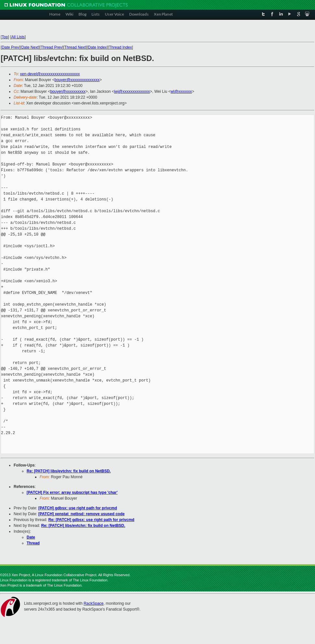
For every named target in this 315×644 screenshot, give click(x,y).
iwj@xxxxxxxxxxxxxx (132, 91)
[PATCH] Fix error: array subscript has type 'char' (72, 492)
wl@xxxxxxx (181, 91)
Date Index (97, 47)
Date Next (30, 47)
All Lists (18, 37)
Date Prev (10, 47)
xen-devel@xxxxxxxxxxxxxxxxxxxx (50, 74)
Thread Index (121, 47)
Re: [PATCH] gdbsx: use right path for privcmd (91, 520)
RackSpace (93, 603)
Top (5, 37)
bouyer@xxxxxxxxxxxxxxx (77, 80)
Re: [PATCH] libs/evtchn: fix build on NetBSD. (69, 471)
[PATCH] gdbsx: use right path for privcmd (78, 508)
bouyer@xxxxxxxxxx (68, 91)
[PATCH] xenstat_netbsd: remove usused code (82, 514)
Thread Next (75, 47)
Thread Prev (51, 47)
